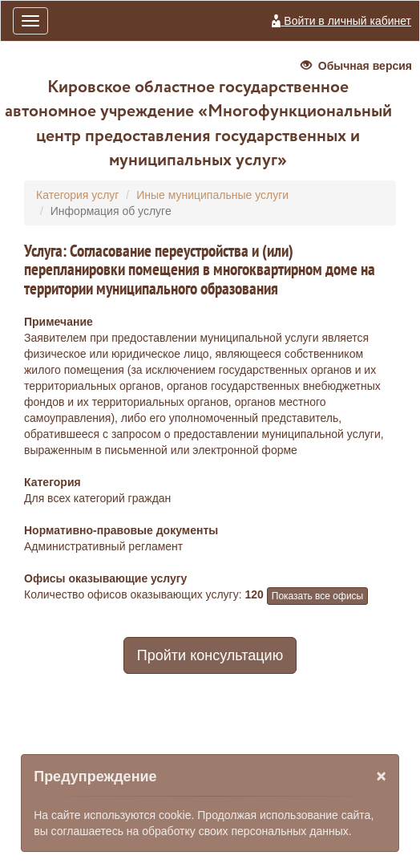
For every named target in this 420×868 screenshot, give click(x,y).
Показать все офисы (317, 596)
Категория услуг (77, 195)
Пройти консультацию (210, 655)
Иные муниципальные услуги (212, 195)
